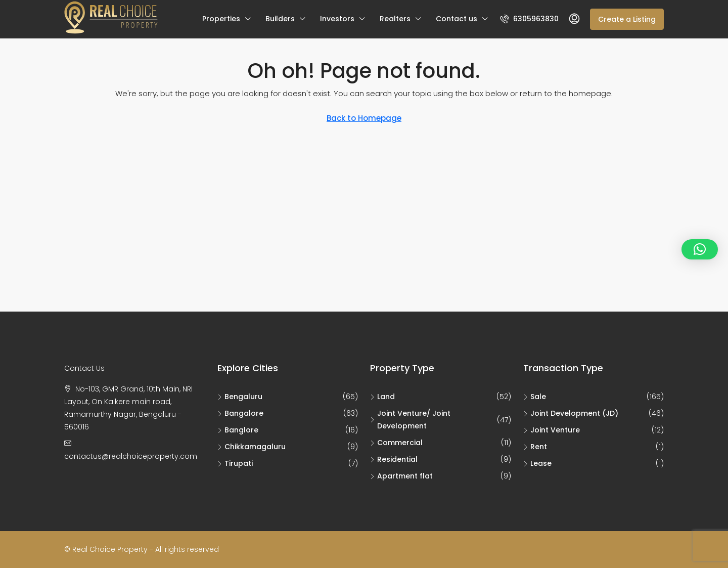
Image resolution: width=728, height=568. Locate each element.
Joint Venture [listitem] (552, 430)
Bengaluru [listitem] (240, 397)
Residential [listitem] (394, 459)
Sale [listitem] (535, 397)
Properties (221, 19)
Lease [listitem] (537, 463)
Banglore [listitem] (238, 430)
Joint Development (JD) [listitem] (571, 413)
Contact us (457, 19)
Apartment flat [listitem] (401, 476)
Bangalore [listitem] (240, 413)
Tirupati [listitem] (235, 463)
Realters (395, 19)
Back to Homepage (364, 118)
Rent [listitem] (535, 447)
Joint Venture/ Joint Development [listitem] (410, 420)
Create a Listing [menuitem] (627, 19)
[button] (700, 249)
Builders (280, 19)
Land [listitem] (382, 397)
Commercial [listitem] (396, 443)
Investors (337, 19)
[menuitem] (529, 19)
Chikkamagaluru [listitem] (252, 447)
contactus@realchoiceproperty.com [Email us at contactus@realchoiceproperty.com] (131, 456)
